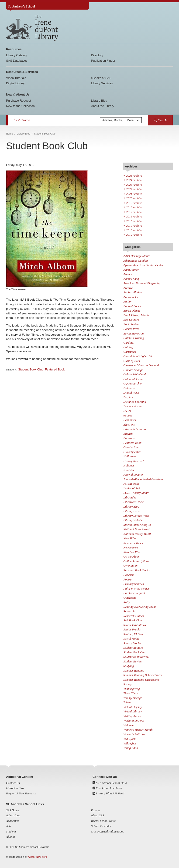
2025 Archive (133, 176)
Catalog (128, 347)
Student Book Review (136, 657)
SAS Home (12, 810)
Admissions (13, 815)
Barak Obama (132, 311)
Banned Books (132, 306)
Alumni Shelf (131, 279)
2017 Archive (133, 212)
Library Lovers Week (136, 516)
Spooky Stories (132, 643)
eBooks (128, 415)
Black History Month (136, 315)
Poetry (127, 579)
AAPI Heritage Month (137, 256)
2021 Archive (133, 194)
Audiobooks (130, 297)
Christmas (129, 352)
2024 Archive (133, 180)
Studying (129, 666)
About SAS (98, 815)
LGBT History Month (136, 493)
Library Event (132, 511)
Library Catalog (16, 55)
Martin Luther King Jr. (137, 525)
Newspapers (131, 547)
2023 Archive (133, 185)
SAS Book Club (133, 620)
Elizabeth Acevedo (134, 429)
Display (128, 397)
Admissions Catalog (135, 261)
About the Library (103, 106)
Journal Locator (133, 475)
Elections (129, 425)
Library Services (102, 83)
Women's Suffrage (134, 734)
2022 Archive (133, 189)
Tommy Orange (133, 698)
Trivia (127, 702)
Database (129, 388)
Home (9, 134)
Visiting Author (133, 716)
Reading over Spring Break (140, 607)
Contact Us (13, 783)
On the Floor (131, 557)
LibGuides (130, 497)
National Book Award (136, 529)
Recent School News (103, 821)
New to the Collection (20, 106)
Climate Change (133, 370)
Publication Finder (103, 61)
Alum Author (131, 270)
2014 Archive (133, 226)
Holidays (129, 465)
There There (131, 693)
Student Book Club (31, 369)
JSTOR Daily (131, 484)
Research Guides (134, 616)
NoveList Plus (132, 552)
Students (11, 831)
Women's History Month (138, 730)
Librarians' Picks (134, 502)
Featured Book (55, 369)
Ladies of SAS (132, 488)
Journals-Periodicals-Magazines (143, 479)
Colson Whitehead (134, 374)
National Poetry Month (137, 534)
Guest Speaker (132, 452)
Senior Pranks (132, 629)
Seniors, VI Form (134, 634)
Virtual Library (133, 711)
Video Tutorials (16, 78)
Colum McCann (133, 379)
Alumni (128, 274)
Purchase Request (19, 101)
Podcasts (129, 575)
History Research (134, 461)
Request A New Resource (21, 793)
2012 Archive (133, 235)
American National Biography (142, 283)
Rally (126, 602)
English (128, 434)
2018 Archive (133, 207)
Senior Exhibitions (134, 625)
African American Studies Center (143, 265)
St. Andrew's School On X (110, 783)
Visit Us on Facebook (107, 788)
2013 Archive (133, 230)
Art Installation (133, 292)
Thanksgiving (131, 689)
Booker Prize (131, 329)
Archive (128, 288)
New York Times (133, 543)
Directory (97, 55)
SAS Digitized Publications (108, 831)
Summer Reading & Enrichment (143, 675)
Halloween (130, 456)
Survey (127, 684)
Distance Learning (135, 402)
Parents (96, 810)
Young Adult (131, 748)
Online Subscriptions (136, 561)
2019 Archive (133, 203)
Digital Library (15, 83)
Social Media (131, 639)
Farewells (129, 438)
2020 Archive (133, 198)
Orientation (130, 566)
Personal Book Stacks (136, 570)
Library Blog (99, 101)
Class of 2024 (132, 361)
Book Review (131, 324)
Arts (9, 826)
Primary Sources (133, 584)
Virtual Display (133, 707)
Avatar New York (37, 857)
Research (129, 611)
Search (160, 120)
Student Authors (133, 648)
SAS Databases (17, 61)
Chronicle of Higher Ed (138, 356)
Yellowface (130, 743)
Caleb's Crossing (134, 338)
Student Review (133, 661)
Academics (13, 821)
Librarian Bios (15, 788)
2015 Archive (133, 221)
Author (127, 301)
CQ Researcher (133, 383)
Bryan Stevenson (133, 333)
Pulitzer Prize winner (136, 589)
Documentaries (133, 406)
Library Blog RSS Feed (108, 793)
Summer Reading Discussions (141, 680)
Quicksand (130, 598)
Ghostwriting (131, 447)
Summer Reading (134, 671)
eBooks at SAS (101, 78)
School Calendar (101, 826)
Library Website (133, 520)
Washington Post (133, 720)
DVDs (127, 411)
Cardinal (129, 343)
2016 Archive (133, 216)
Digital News (131, 393)
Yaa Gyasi (129, 739)
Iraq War (129, 470)
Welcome (129, 725)
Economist (130, 420)
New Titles (130, 538)
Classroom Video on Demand (141, 365)
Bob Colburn (131, 320)
